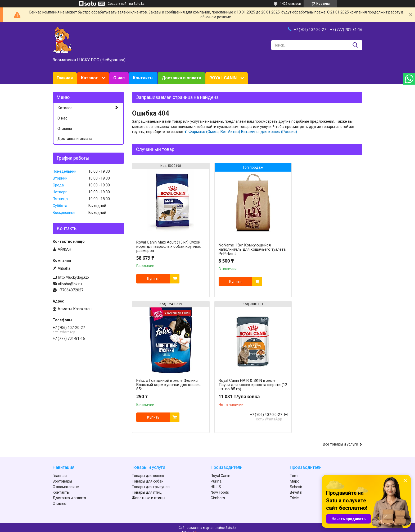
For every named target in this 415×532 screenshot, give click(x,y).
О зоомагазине (66, 481)
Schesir (296, 481)
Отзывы (65, 129)
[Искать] (355, 45)
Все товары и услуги (340, 439)
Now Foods (220, 487)
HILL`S (216, 481)
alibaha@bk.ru (70, 284)
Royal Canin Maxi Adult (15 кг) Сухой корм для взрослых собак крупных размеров (168, 246)
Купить (153, 279)
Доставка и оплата (181, 78)
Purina (216, 476)
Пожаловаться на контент (214, 527)
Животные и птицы (148, 492)
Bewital (296, 487)
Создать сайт (118, 4)
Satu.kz (231, 522)
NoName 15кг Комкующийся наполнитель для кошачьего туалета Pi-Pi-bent (240, 249)
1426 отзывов (290, 4)
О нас (119, 78)
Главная (65, 78)
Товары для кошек (148, 470)
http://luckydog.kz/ (74, 277)
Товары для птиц (147, 487)
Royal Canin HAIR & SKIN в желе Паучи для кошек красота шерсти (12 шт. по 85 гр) (167, 385)
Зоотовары (62, 476)
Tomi (294, 470)
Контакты (143, 78)
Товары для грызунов (151, 481)
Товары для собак (148, 476)
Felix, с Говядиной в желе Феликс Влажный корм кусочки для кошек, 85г (325, 246)
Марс (294, 476)
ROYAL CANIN (223, 78)
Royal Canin (220, 470)
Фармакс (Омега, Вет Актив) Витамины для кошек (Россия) (243, 132)
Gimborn (218, 492)
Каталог (89, 78)
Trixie (294, 492)
